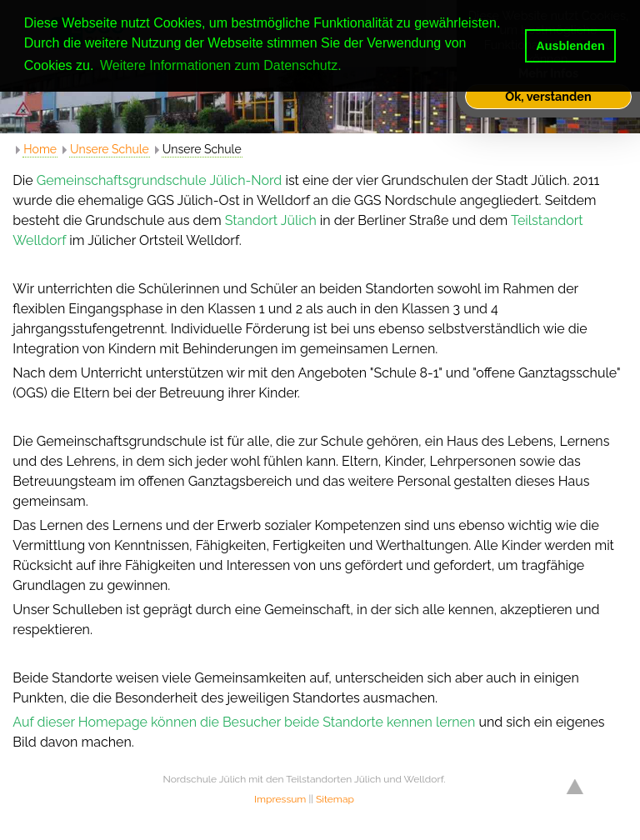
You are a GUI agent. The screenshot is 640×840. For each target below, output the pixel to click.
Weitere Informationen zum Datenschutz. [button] (221, 65)
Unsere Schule (110, 149)
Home (40, 149)
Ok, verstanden (548, 96)
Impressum (280, 799)
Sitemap (335, 799)
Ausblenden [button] (570, 46)
